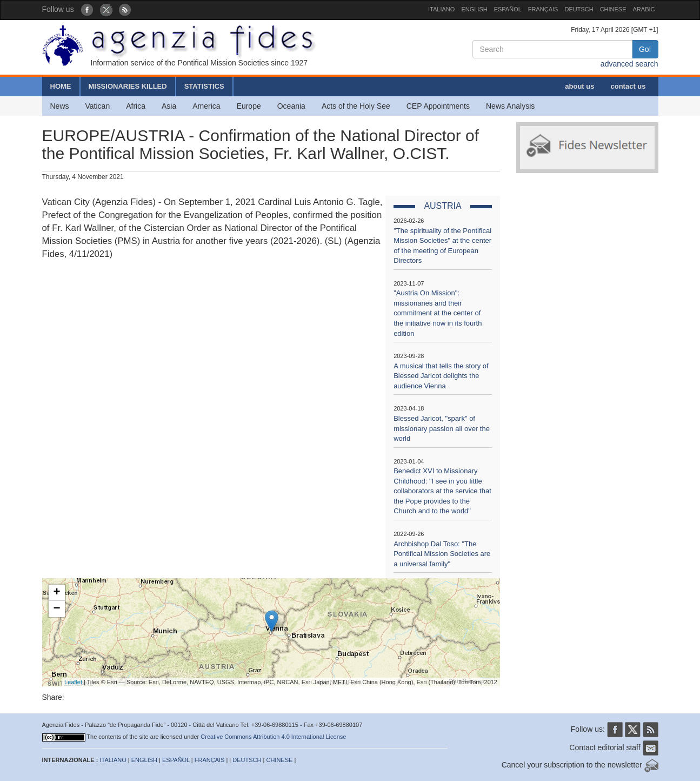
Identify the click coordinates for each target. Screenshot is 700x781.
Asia (169, 106)
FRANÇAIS (543, 9)
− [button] (56, 609)
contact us (628, 86)
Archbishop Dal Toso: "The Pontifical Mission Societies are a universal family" (442, 554)
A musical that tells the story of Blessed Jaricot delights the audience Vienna (441, 376)
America (206, 106)
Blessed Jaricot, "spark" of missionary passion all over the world (442, 428)
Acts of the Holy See (356, 106)
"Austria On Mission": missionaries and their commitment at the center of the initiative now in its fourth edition (438, 313)
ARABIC (644, 9)
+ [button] (56, 593)
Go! (645, 49)
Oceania (291, 106)
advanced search (629, 64)
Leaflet (73, 682)
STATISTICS (204, 86)
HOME (61, 86)
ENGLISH (474, 9)
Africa (136, 106)
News (60, 106)
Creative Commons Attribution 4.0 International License (273, 737)
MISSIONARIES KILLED (128, 86)
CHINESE (613, 9)
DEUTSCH (579, 9)
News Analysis (510, 106)
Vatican (98, 106)
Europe (249, 106)
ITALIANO (441, 9)
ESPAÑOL (508, 9)
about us (579, 86)
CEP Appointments (438, 106)
